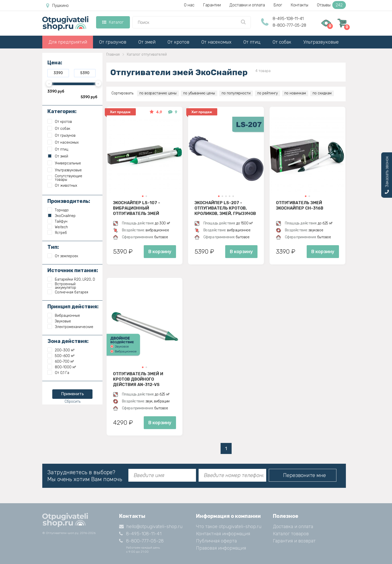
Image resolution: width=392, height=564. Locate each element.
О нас (189, 5)
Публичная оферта (216, 541)
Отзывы (331, 5)
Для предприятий (68, 42)
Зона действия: (68, 341)
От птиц (252, 42)
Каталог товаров (291, 534)
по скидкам (322, 93)
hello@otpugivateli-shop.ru (151, 527)
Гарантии (212, 5)
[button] (143, 196)
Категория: (62, 111)
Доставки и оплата (247, 5)
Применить (73, 394)
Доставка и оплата (293, 527)
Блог (278, 5)
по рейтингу (267, 93)
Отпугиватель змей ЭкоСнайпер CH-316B (300, 205)
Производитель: (69, 201)
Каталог (113, 22)
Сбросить (73, 402)
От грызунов (113, 42)
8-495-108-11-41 (288, 19)
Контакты (300, 5)
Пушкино (57, 6)
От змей (147, 42)
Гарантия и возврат (294, 541)
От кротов (178, 42)
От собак (282, 42)
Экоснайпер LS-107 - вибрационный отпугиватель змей (137, 208)
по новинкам (295, 93)
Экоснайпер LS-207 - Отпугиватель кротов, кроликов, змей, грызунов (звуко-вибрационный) (225, 208)
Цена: (55, 63)
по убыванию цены (199, 93)
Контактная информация (223, 534)
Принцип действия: (73, 306)
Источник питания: (73, 270)
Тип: (53, 247)
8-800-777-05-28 (289, 25)
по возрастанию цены (158, 93)
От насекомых (216, 42)
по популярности (236, 93)
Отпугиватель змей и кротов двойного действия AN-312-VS (138, 379)
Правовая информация (221, 548)
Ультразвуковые (321, 42)
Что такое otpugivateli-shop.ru (229, 527)
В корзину (160, 252)
